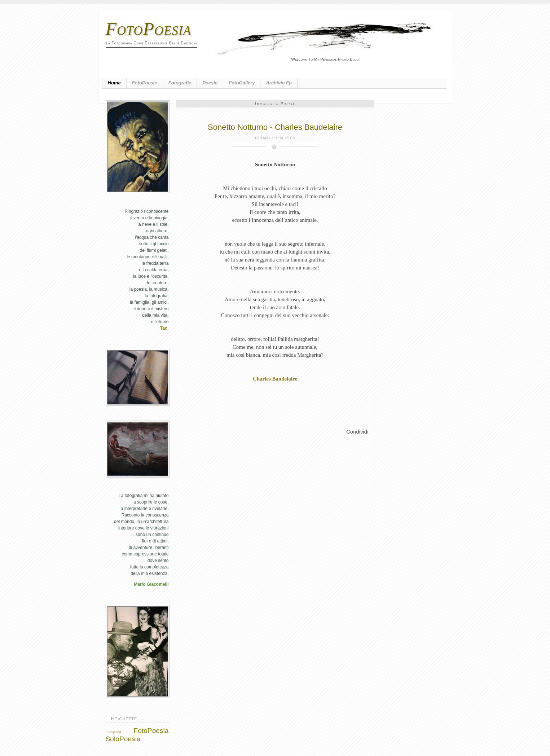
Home (114, 83)
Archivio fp (279, 83)
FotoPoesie (145, 83)
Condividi (357, 432)
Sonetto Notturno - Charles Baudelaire (275, 127)
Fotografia (113, 732)
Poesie (210, 83)
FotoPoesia (149, 29)
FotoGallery (242, 83)
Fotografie (180, 83)
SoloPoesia (123, 739)
